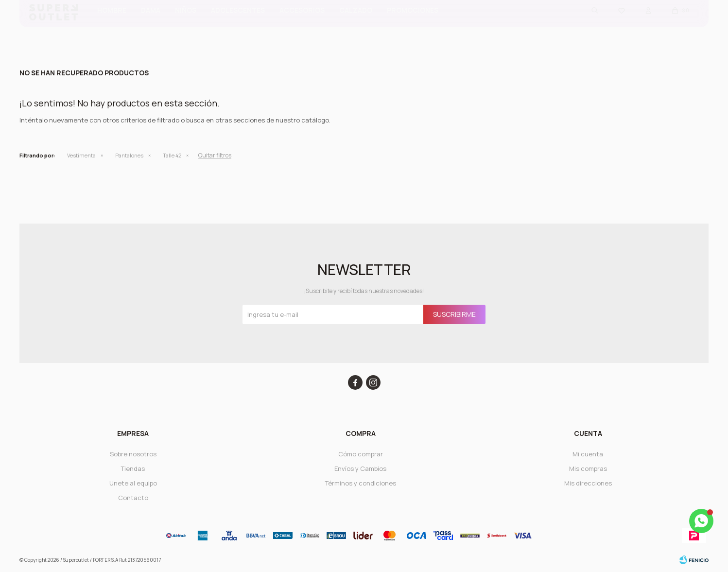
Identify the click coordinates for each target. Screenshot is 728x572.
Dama (151, 25)
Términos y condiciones (361, 483)
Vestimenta (81, 155)
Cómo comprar (361, 454)
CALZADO (356, 25)
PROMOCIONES (413, 25)
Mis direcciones (588, 483)
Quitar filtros (215, 155)
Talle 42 (172, 155)
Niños (186, 25)
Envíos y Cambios (360, 468)
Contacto (133, 498)
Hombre (112, 25)
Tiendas (133, 468)
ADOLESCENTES (238, 25)
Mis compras (588, 468)
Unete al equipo (133, 483)
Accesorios (302, 25)
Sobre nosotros (133, 454)
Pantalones (129, 155)
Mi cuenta (588, 454)
